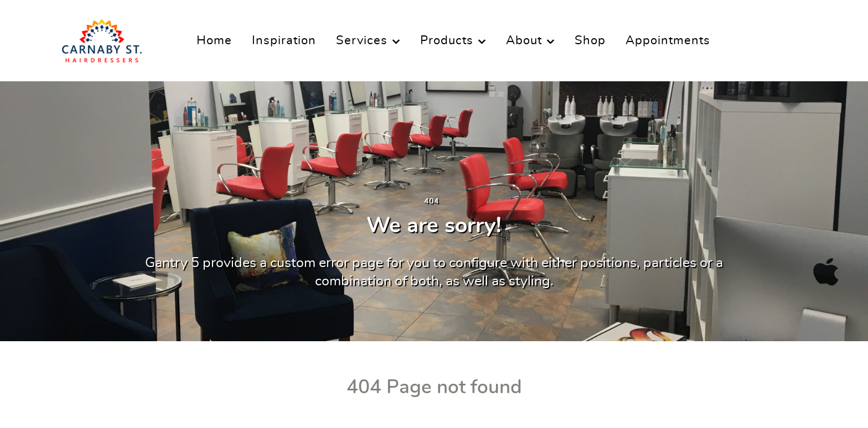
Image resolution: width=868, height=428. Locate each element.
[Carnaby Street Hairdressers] (102, 37)
